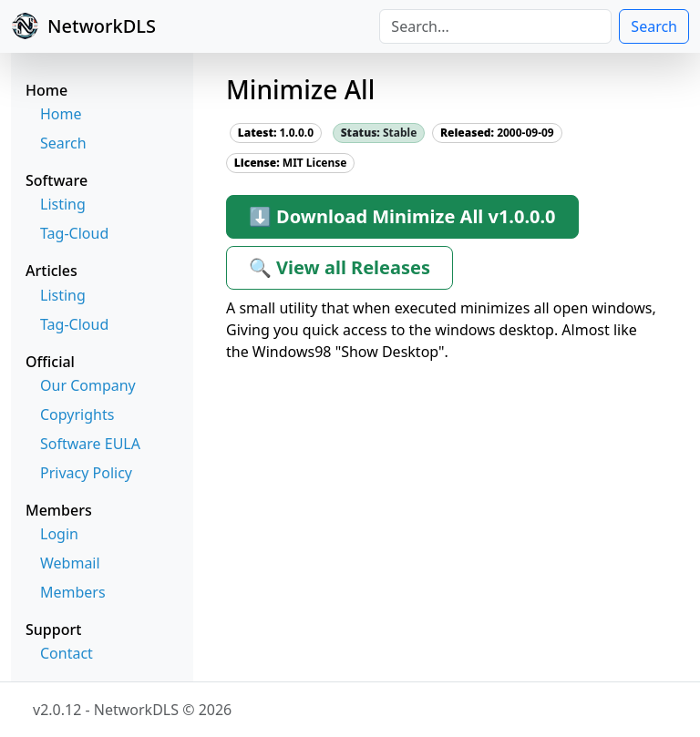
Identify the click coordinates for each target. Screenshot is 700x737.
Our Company (88, 385)
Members (73, 592)
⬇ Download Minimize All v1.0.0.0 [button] (402, 216)
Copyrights (77, 415)
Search (654, 26)
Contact (67, 653)
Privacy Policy (86, 473)
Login (59, 534)
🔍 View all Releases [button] (340, 267)
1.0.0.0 (276, 133)
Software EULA (90, 444)
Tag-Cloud (74, 233)
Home (61, 114)
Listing (63, 204)
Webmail (70, 563)
